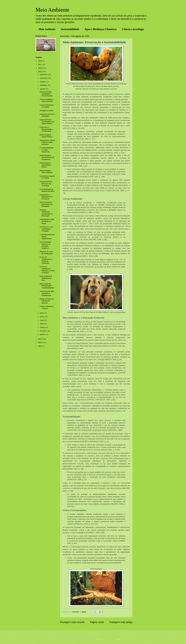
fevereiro (44, 331)
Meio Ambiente (52, 10)
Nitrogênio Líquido (46, 111)
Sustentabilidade (70, 29)
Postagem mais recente (72, 622)
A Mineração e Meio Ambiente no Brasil (47, 221)
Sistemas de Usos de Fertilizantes (46, 253)
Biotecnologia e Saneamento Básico (45, 165)
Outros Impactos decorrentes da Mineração (46, 204)
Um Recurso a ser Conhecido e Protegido (46, 229)
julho (42, 313)
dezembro (44, 75)
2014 (40, 339)
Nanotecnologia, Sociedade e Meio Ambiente (46, 94)
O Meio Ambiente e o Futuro (47, 307)
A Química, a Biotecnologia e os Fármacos (46, 129)
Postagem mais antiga (121, 622)
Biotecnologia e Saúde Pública (46, 136)
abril (42, 324)
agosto (43, 89)
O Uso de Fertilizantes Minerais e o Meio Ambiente (47, 270)
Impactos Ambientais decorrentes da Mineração (46, 213)
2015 (40, 72)
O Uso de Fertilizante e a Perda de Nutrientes (46, 260)
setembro (44, 85)
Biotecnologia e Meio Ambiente (46, 171)
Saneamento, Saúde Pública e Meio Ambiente (47, 142)
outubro (43, 82)
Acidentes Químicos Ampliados (47, 115)
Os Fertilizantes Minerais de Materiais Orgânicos (45, 245)
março (43, 327)
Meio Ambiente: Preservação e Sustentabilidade (47, 286)
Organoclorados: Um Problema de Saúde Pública (47, 122)
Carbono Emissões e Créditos (47, 106)
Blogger (118, 639)
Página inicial (97, 622)
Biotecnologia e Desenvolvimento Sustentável (47, 157)
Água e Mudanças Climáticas (101, 29)
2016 (40, 68)
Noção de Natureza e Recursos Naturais (47, 301)
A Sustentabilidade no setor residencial (47, 150)
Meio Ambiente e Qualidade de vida (46, 278)
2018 (40, 61)
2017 (40, 64)
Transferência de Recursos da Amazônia (46, 184)
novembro (44, 78)
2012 (40, 346)
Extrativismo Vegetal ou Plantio (47, 177)
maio (42, 320)
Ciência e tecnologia (133, 29)
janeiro (43, 334)
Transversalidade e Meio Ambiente (47, 100)
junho (42, 317)
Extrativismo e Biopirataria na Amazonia (46, 197)
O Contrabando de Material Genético (47, 190)
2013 (40, 343)
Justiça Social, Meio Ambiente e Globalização (47, 293)
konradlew (100, 639)
